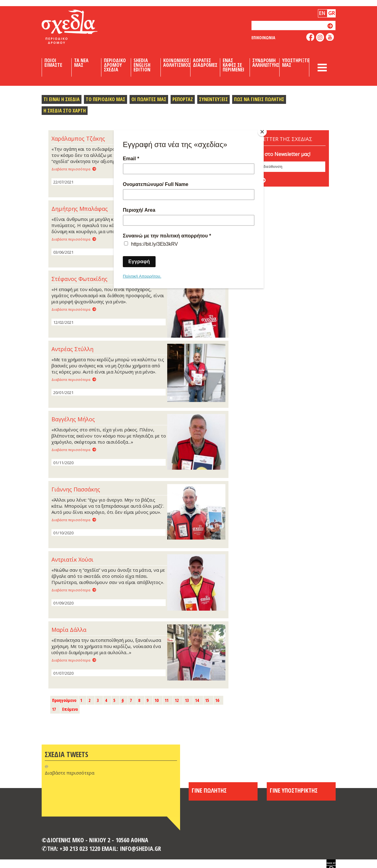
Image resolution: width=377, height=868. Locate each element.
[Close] (262, 132)
